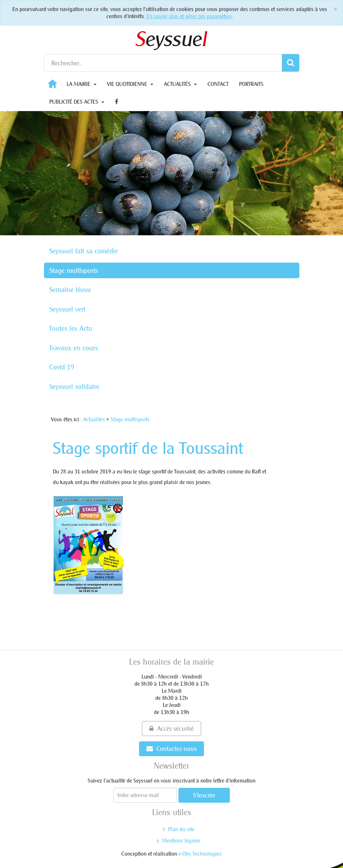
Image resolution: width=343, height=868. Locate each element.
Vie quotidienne (130, 84)
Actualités (180, 84)
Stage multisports (74, 270)
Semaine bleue (70, 290)
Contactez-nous (171, 749)
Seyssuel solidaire (74, 386)
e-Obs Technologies (200, 854)
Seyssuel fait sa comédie (84, 251)
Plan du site (181, 829)
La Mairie (82, 84)
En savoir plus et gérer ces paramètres (189, 16)
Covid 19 (62, 367)
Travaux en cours (74, 348)
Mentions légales (181, 840)
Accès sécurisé (171, 728)
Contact (218, 84)
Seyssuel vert (67, 309)
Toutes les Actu (71, 328)
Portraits (251, 84)
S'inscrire (204, 795)
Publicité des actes (77, 102)
